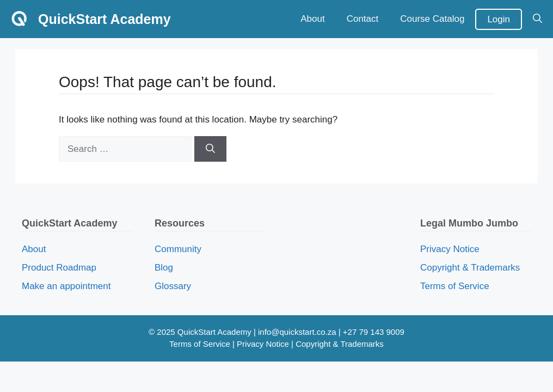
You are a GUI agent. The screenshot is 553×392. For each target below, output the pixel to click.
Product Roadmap (59, 268)
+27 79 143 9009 (374, 332)
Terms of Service (455, 286)
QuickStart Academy (105, 19)
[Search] (210, 149)
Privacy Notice (450, 249)
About (312, 19)
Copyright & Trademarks (470, 268)
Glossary (173, 286)
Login (499, 19)
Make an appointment (66, 286)
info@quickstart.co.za (297, 332)
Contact (363, 19)
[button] (537, 19)
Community (178, 249)
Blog (164, 268)
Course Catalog (432, 19)
